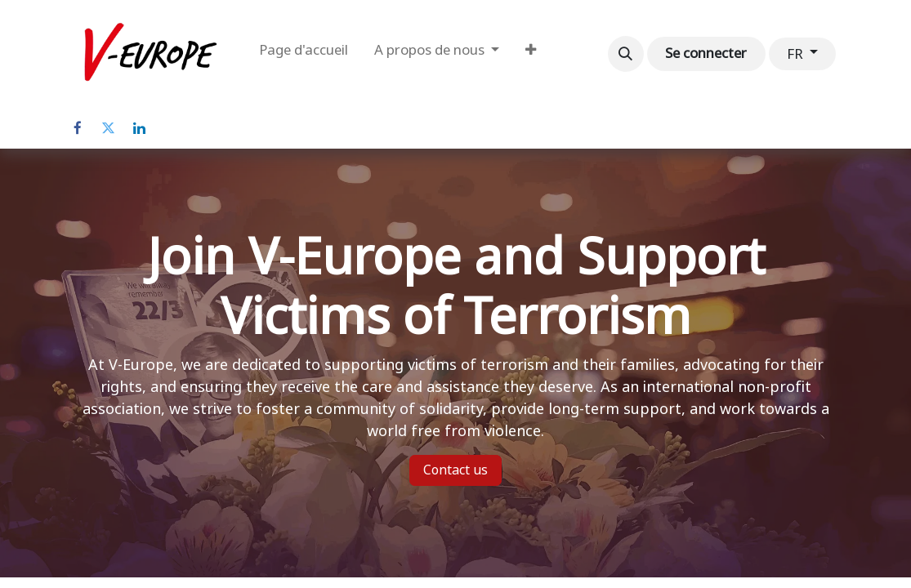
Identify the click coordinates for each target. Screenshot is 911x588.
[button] (626, 54)
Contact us (455, 470)
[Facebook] (78, 128)
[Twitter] (109, 128)
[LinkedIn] (140, 128)
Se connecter (706, 53)
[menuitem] (304, 54)
